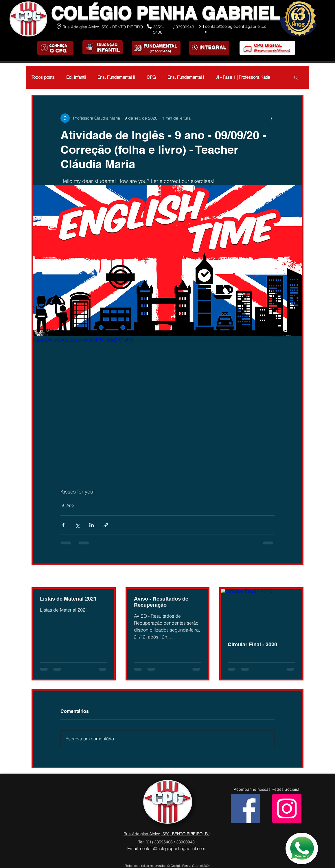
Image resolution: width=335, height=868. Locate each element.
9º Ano (68, 505)
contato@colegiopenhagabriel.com (173, 848)
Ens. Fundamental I (186, 77)
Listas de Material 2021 (68, 599)
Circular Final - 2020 (252, 644)
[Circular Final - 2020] (261, 612)
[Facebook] (245, 809)
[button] (296, 77)
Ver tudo (296, 577)
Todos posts (43, 77)
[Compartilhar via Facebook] (63, 525)
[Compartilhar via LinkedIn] (92, 525)
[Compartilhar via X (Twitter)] (77, 525)
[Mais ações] (271, 118)
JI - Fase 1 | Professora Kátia (243, 77)
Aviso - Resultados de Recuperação (161, 602)
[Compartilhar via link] (106, 525)
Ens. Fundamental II (116, 77)
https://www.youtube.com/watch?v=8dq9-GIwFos (84, 340)
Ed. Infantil (76, 77)
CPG (151, 77)
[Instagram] (287, 809)
